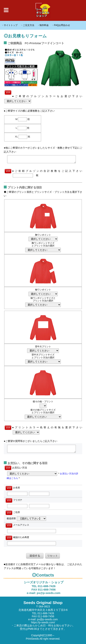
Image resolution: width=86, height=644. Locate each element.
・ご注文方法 (27, 25)
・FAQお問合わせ (61, 25)
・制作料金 (43, 25)
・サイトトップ (10, 25)
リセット (53, 556)
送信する (36, 556)
